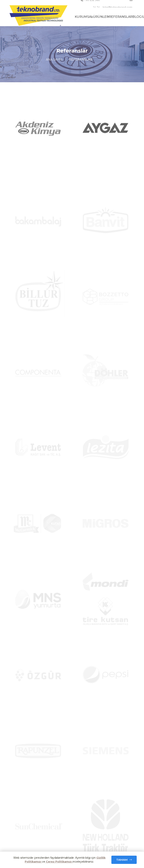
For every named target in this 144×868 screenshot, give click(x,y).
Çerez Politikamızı (59, 862)
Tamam (122, 860)
